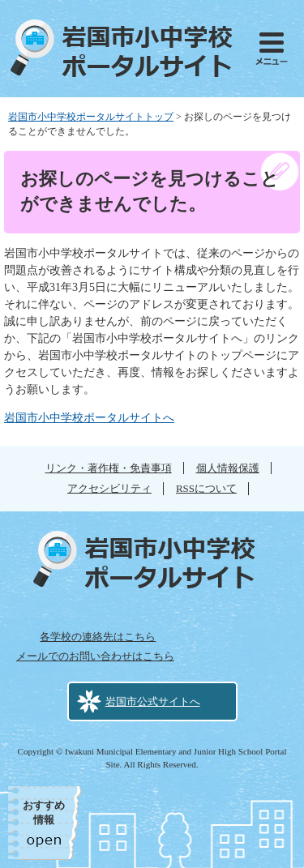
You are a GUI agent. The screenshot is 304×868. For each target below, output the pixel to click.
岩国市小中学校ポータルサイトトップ (91, 117)
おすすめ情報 (44, 812)
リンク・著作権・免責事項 (109, 468)
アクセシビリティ (109, 488)
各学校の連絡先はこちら (98, 637)
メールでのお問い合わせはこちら (95, 656)
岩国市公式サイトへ (153, 701)
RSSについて (206, 488)
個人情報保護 (228, 468)
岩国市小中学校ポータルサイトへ (89, 418)
